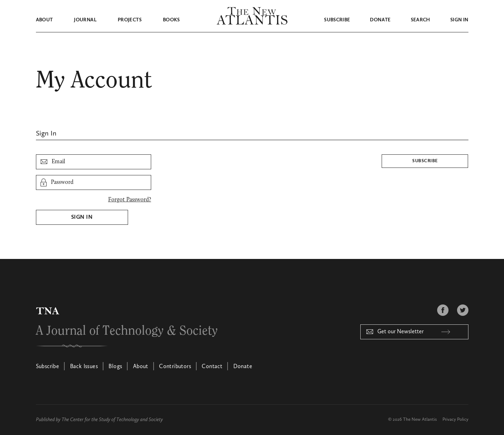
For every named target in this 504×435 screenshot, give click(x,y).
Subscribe (337, 20)
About (44, 20)
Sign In (82, 217)
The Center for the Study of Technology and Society (112, 420)
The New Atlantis (420, 420)
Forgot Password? (130, 200)
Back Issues (84, 367)
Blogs (115, 367)
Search (421, 20)
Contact (212, 367)
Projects (130, 20)
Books (171, 20)
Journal (85, 20)
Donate (380, 20)
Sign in (459, 20)
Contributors (175, 367)
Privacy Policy (455, 420)
